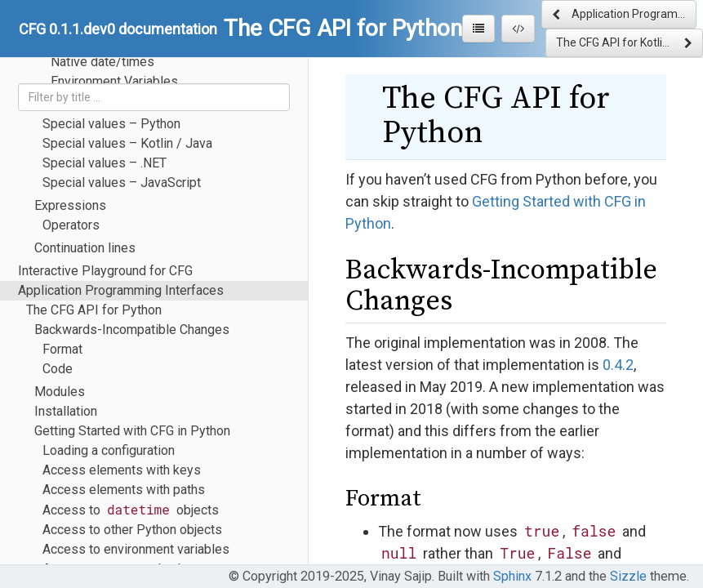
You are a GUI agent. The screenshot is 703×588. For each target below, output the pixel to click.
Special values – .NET (105, 163)
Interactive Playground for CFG (105, 271)
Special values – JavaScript (122, 183)
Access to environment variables (136, 549)
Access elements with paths (124, 490)
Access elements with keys (122, 470)
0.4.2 (618, 365)
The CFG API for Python (94, 310)
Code (58, 369)
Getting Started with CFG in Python (132, 431)
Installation (66, 411)
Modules (60, 392)
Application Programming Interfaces (121, 290)
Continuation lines (85, 248)
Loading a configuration (109, 450)
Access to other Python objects (132, 530)
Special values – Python (111, 124)
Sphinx (512, 576)
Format (62, 349)
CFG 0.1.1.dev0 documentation (118, 29)
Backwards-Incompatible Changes (132, 330)
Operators (71, 225)
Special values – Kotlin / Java (127, 143)
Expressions (70, 205)
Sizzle (628, 576)
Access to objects (131, 510)
